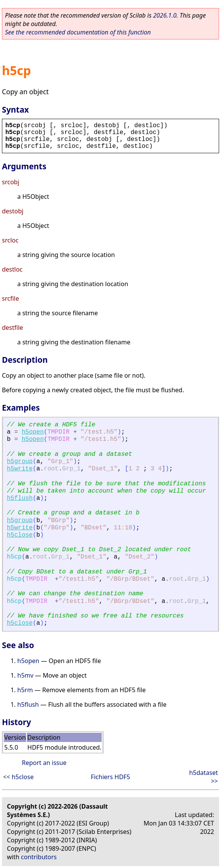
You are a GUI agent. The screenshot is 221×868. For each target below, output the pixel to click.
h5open (33, 432)
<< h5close (18, 777)
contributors (39, 857)
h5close (20, 535)
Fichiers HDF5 (111, 777)
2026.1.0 (165, 15)
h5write (20, 469)
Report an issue (44, 763)
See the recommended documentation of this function (78, 32)
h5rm (25, 690)
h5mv (25, 675)
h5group (20, 462)
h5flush (20, 498)
